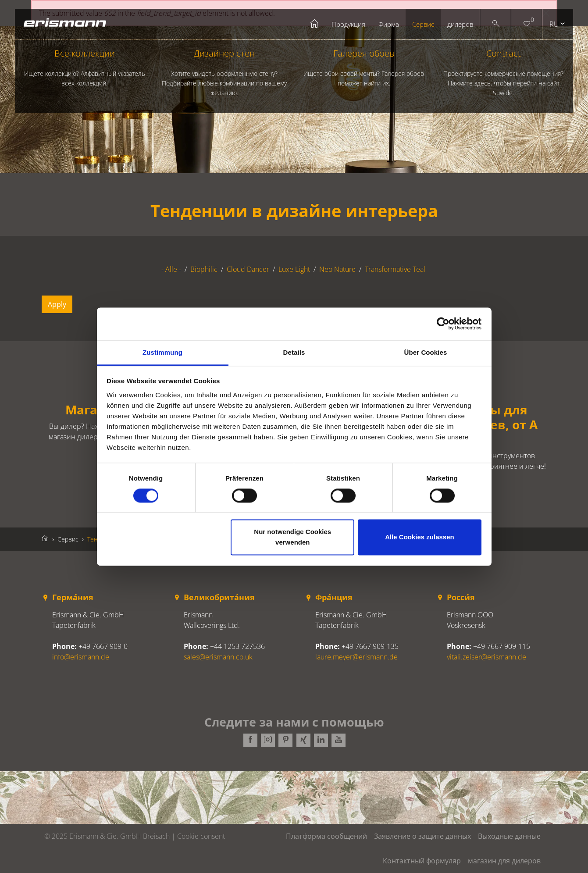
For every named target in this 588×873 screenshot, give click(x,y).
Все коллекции (85, 68)
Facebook (250, 741)
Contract (503, 73)
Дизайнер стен (224, 73)
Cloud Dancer (248, 269)
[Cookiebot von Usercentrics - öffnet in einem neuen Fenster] (443, 324)
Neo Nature (337, 269)
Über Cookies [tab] (426, 352)
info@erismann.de (81, 657)
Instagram (268, 741)
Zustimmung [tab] (162, 352)
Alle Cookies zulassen (420, 537)
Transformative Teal (395, 269)
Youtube (338, 741)
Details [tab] (294, 352)
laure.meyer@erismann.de (356, 657)
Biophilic (204, 269)
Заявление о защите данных (422, 836)
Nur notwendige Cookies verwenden (292, 537)
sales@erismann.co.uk (218, 657)
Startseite (315, 24)
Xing (303, 741)
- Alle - (171, 269)
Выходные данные (509, 836)
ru (554, 24)
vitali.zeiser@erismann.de (486, 657)
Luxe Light (294, 269)
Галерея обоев (363, 68)
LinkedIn (321, 741)
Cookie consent (201, 836)
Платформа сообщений (326, 836)
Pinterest (285, 741)
